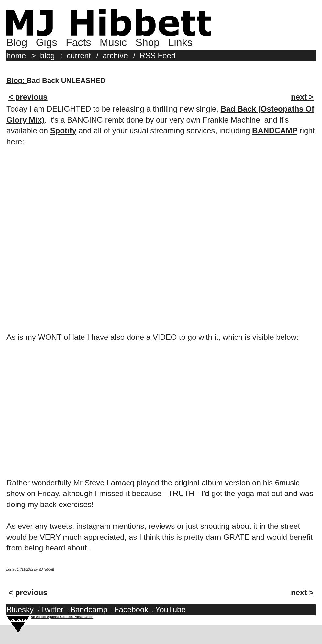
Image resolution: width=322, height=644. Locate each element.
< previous (28, 97)
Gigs (47, 42)
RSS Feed (158, 56)
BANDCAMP (275, 131)
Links (180, 42)
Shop (147, 42)
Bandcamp (89, 610)
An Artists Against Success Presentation (62, 617)
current (79, 56)
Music (113, 42)
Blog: (17, 80)
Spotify (63, 131)
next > (302, 97)
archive (115, 56)
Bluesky (20, 610)
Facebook (131, 610)
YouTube (170, 610)
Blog (17, 42)
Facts (78, 42)
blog (47, 56)
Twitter (52, 610)
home (16, 56)
